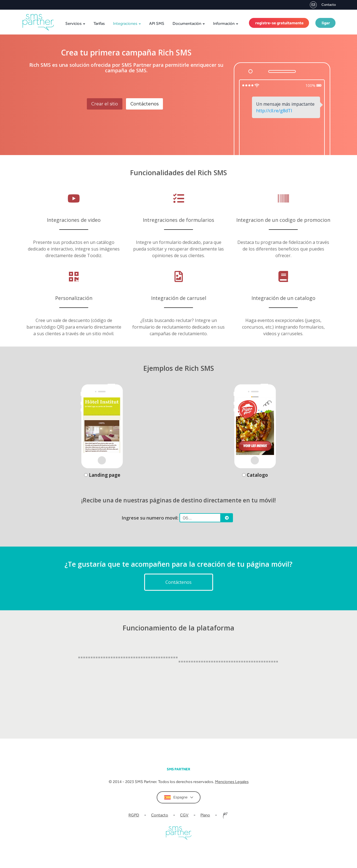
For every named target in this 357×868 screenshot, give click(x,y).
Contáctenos (144, 104)
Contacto (323, 5)
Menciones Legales (232, 782)
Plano (205, 815)
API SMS (157, 23)
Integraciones (127, 23)
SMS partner (178, 769)
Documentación (189, 23)
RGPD (134, 815)
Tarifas (99, 23)
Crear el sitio (105, 104)
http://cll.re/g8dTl (274, 111)
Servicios (75, 23)
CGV (184, 815)
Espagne (178, 797)
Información (226, 23)
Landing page (102, 475)
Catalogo (255, 475)
